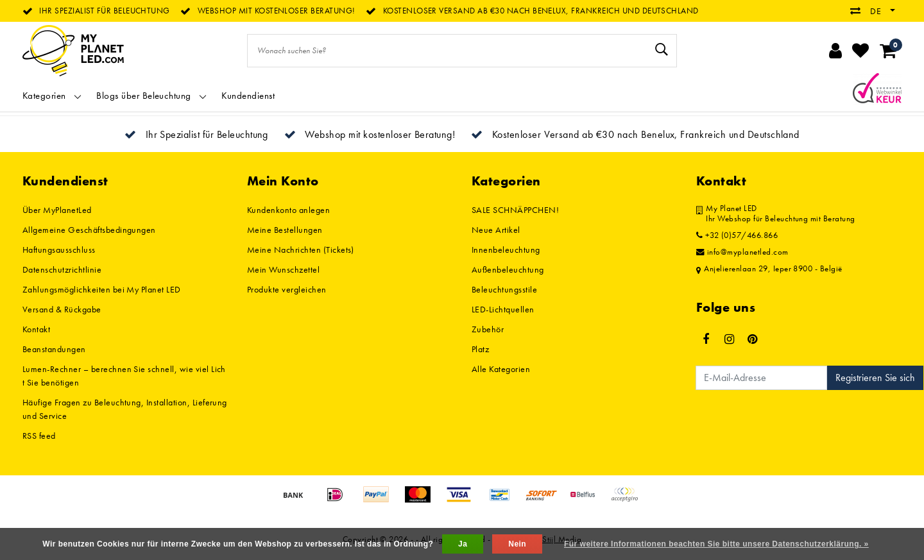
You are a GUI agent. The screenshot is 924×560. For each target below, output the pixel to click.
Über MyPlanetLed (57, 210)
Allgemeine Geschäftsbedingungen (89, 230)
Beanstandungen (54, 349)
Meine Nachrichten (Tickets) (301, 250)
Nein (517, 544)
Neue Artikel (496, 230)
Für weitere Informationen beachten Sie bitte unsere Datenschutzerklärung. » (716, 544)
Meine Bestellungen (285, 230)
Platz (480, 349)
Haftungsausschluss (59, 250)
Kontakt (36, 329)
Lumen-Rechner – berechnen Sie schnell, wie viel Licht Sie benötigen (124, 376)
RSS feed (39, 436)
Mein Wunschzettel (283, 269)
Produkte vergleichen (287, 289)
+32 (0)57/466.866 (737, 235)
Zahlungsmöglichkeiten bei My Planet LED (102, 289)
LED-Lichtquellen (503, 309)
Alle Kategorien (501, 369)
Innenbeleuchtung (506, 250)
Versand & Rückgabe (62, 309)
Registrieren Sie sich (875, 378)
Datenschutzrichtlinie (62, 269)
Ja (463, 544)
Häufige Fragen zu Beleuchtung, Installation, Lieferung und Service (125, 409)
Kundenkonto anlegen (288, 210)
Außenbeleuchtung (508, 269)
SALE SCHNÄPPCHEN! (515, 210)
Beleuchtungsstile (504, 289)
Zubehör (488, 329)
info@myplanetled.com (742, 252)
